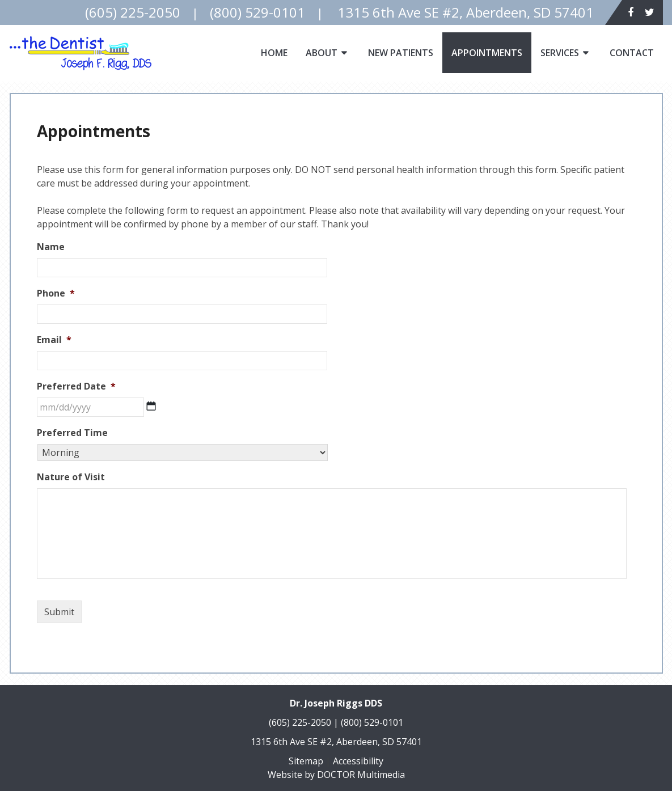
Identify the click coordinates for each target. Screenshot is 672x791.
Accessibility (358, 761)
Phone (56, 293)
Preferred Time (72, 433)
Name (51, 247)
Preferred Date (76, 386)
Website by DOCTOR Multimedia (336, 775)
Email (54, 340)
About (322, 53)
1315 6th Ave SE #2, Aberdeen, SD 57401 (336, 742)
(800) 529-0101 (372, 722)
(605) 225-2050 (300, 722)
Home (274, 53)
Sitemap (306, 761)
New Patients (401, 53)
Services (560, 53)
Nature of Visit (71, 477)
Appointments (487, 53)
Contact (632, 53)
